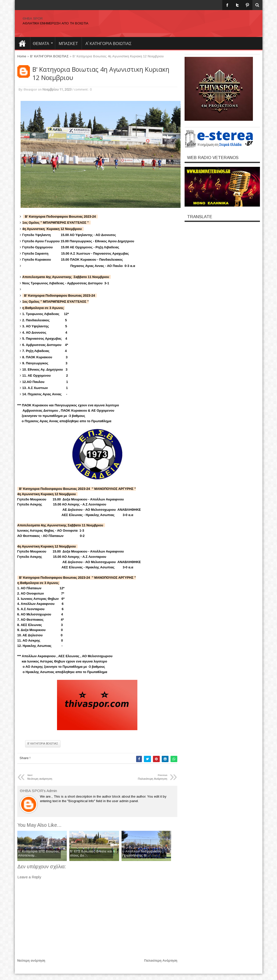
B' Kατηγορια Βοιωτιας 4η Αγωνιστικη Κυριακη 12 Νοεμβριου (101, 73)
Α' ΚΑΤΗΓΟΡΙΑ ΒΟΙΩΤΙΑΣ (108, 43)
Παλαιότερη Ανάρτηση (161, 961)
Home (22, 43)
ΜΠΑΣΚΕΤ (68, 43)
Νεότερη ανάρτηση (31, 961)
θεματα (41, 43)
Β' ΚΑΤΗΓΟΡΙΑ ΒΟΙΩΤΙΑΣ (43, 744)
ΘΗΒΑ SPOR (33, 18)
